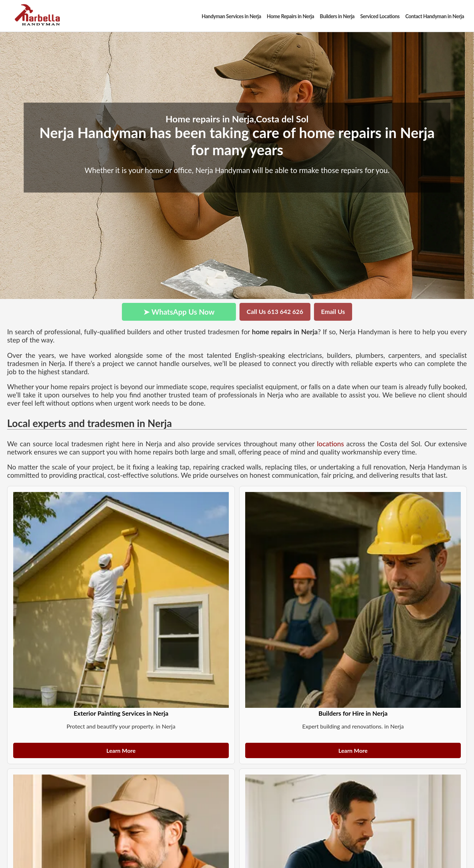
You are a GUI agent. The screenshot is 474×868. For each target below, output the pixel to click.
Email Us (333, 312)
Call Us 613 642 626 (275, 312)
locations (330, 444)
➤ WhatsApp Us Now (179, 312)
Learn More (121, 750)
